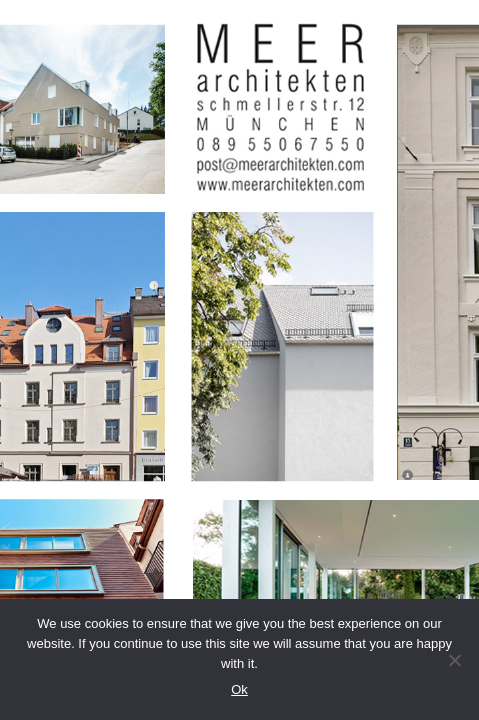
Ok (239, 689)
